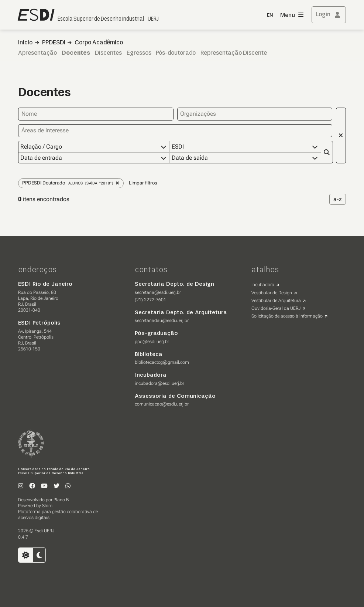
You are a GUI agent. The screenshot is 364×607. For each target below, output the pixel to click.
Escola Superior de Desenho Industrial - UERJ (108, 19)
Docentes (76, 53)
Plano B (61, 500)
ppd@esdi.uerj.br (152, 342)
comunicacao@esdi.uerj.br (162, 404)
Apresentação (37, 53)
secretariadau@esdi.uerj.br (162, 321)
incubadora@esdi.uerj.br (159, 383)
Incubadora (263, 285)
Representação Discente (234, 53)
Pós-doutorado (176, 53)
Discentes (108, 53)
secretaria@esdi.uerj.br (158, 292)
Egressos (139, 53)
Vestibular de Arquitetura (276, 301)
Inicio (25, 43)
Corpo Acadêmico (99, 43)
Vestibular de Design (272, 293)
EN (270, 15)
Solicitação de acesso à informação (287, 316)
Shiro (47, 506)
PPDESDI (54, 43)
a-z (338, 199)
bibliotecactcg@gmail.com (162, 362)
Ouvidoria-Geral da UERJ (276, 308)
